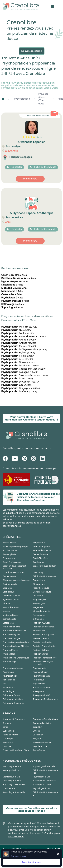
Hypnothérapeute (11, 600)
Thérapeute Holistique (13, 699)
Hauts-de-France (10, 735)
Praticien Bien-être (11, 627)
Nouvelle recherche (32, 51)
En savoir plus (18, 856)
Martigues (20, 366)
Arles (60, 99)
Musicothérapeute (41, 611)
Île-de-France (39, 750)
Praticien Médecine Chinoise (16, 646)
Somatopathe (9, 688)
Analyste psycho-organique (15, 547)
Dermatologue (9, 576)
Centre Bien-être (41, 554)
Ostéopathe (8, 623)
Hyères (18, 353)
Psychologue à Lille (42, 777)
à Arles (14, 275)
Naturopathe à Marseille (44, 781)
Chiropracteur (9, 558)
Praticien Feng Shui (11, 635)
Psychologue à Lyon (42, 788)
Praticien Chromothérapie (15, 631)
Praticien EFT (39, 631)
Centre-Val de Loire (42, 723)
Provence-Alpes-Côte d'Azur (44, 99)
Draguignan (21, 388)
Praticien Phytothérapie (44, 646)
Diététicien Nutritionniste (45, 576)
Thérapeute (38, 691)
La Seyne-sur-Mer (24, 349)
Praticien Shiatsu (41, 654)
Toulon (18, 333)
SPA (4, 684)
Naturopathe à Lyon (12, 770)
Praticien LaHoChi (41, 638)
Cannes (18, 346)
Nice (17, 330)
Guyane (36, 731)
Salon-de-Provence (25, 375)
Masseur (7, 611)
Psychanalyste (39, 668)
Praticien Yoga (9, 662)
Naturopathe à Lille (42, 785)
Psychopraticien (21, 99)
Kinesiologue (39, 604)
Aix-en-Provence (23, 337)
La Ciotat (19, 391)
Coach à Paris (9, 788)
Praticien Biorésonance (43, 627)
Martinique (8, 739)
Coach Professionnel (12, 562)
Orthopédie (38, 619)
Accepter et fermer (32, 862)
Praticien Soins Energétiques (16, 658)
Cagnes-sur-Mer (23, 369)
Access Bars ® (9, 543)
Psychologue (8, 672)
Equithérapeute (10, 584)
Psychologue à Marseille (14, 785)
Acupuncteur (39, 543)
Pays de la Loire (40, 746)
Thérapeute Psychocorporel (46, 699)
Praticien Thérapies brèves (45, 658)
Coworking (38, 572)
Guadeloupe (8, 731)
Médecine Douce (10, 615)
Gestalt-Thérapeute (42, 592)
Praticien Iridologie (11, 638)
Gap (17, 385)
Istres (17, 379)
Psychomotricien (40, 672)
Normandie (8, 743)
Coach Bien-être (40, 558)
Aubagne (19, 372)
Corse (5, 727)
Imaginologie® (40, 600)
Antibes (18, 343)
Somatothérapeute (42, 688)
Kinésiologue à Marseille (14, 792)
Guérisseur (38, 596)
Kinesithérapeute (11, 607)
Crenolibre (9, 448)
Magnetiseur (39, 607)
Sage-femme (39, 684)
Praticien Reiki (9, 654)
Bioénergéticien (10, 554)
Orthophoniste (9, 619)
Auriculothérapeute (42, 550)
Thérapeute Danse (11, 695)
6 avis (39, 137)
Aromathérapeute (41, 547)
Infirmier (7, 604)
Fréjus (18, 356)
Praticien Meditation (42, 642)
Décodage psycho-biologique (16, 580)
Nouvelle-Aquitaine (42, 743)
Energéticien (39, 580)
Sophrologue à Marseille (44, 766)
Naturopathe (39, 615)
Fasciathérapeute (41, 588)
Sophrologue (8, 691)
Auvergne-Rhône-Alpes (14, 719)
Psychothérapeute (41, 676)
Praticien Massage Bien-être (16, 642)
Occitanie (7, 746)
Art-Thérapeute (10, 550)
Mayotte (37, 739)
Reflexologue (9, 680)
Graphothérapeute (11, 596)
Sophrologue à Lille (11, 777)
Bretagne (7, 723)
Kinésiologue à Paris (12, 781)
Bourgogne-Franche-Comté (46, 719)
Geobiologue (8, 592)
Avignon (19, 340)
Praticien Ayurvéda (42, 623)
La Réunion (38, 735)
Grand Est (38, 727)
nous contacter (16, 836)
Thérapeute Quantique (13, 703)
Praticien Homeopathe (43, 635)
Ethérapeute (39, 584)
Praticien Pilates (10, 650)
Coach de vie (39, 562)
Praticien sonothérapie (13, 668)
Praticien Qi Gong (41, 650)
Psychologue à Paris (12, 766)
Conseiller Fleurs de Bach (44, 566)
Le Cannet (20, 382)
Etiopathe (7, 588)
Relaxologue (39, 680)
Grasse (18, 362)
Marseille (19, 327)
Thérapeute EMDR (42, 695)
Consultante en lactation (14, 572)
